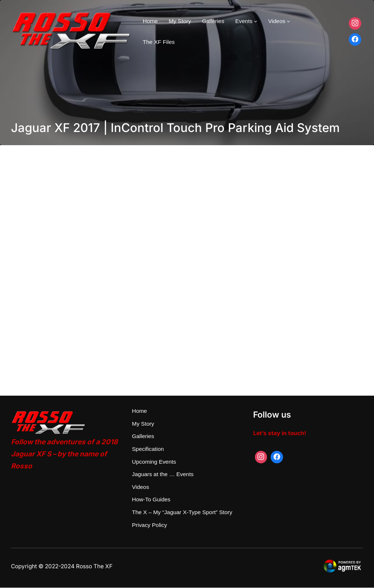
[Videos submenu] (288, 21)
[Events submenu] (255, 21)
